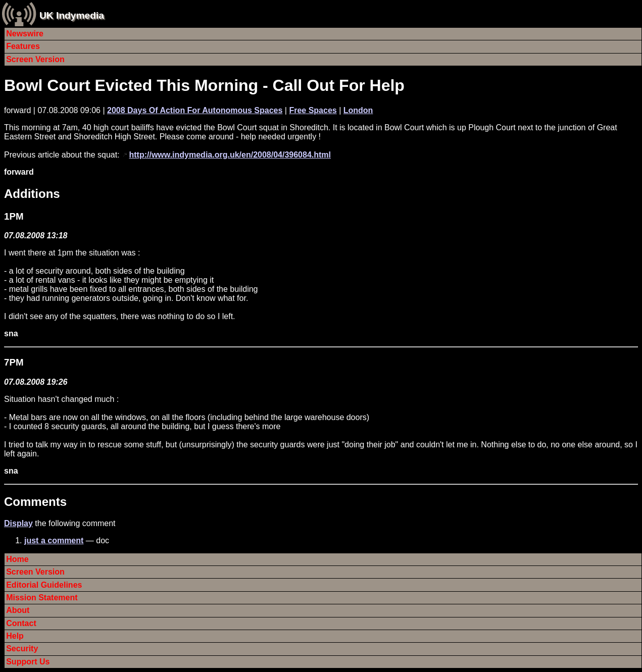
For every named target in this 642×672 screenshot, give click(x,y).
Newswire (25, 34)
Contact (21, 623)
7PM (14, 362)
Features (23, 46)
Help (15, 636)
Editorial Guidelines (44, 585)
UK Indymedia (72, 15)
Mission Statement (42, 598)
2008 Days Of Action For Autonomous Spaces (195, 110)
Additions (32, 194)
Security (22, 649)
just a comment (54, 540)
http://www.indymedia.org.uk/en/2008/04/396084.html (230, 155)
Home (17, 559)
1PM (14, 216)
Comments (35, 502)
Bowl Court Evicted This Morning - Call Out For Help (204, 85)
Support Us (28, 662)
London (358, 110)
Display (18, 523)
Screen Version (35, 59)
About (18, 610)
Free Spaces (313, 110)
